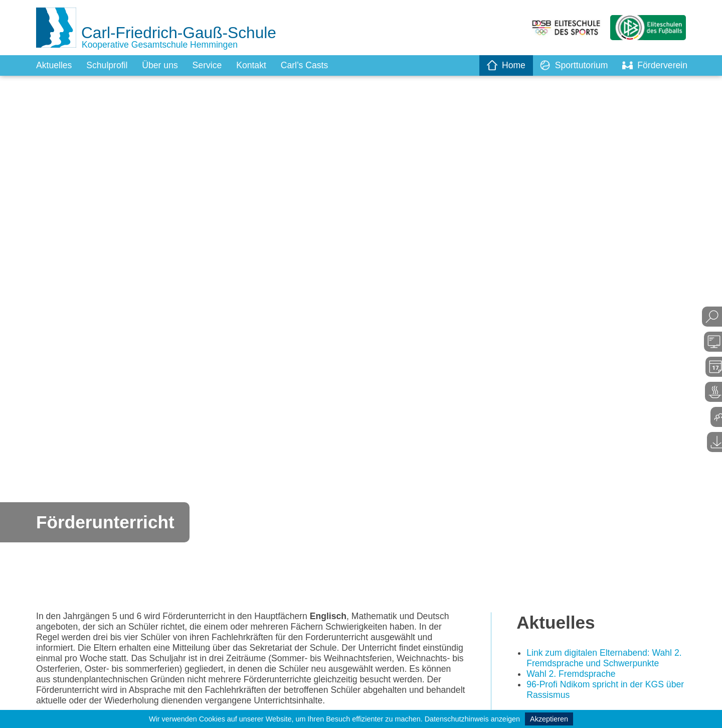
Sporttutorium (572, 65)
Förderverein (654, 65)
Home (503, 65)
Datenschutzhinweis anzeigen (472, 719)
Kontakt (255, 65)
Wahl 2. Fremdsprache (572, 675)
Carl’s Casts (309, 65)
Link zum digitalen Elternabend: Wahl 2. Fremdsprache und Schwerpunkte (606, 659)
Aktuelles (54, 65)
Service (210, 65)
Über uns (162, 65)
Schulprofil (108, 65)
